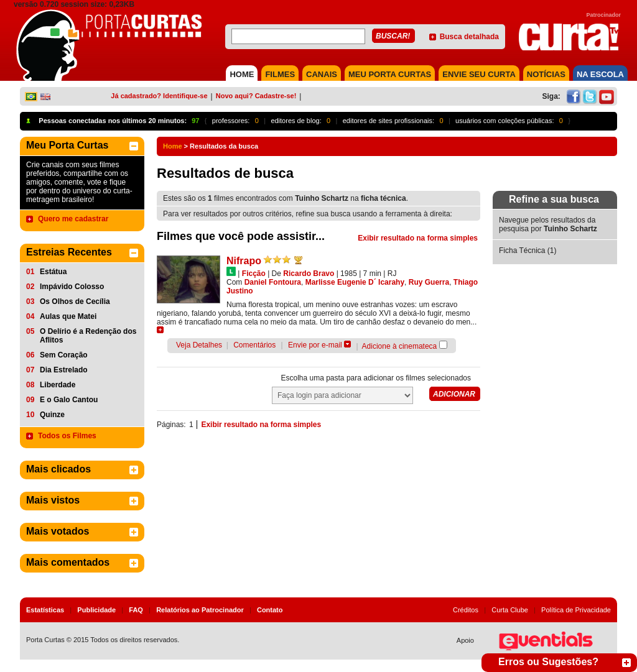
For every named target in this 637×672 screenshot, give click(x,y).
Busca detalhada (469, 37)
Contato (270, 610)
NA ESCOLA (600, 74)
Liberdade (58, 385)
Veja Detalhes (199, 345)
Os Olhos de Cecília (75, 301)
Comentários (254, 345)
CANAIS (322, 74)
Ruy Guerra (429, 282)
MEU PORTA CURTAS (390, 74)
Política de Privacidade (576, 610)
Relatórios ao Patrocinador (200, 610)
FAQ (136, 610)
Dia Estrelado (64, 370)
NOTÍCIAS (546, 74)
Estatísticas (45, 610)
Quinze (52, 415)
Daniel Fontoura (273, 282)
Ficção (254, 274)
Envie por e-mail (315, 345)
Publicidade (96, 610)
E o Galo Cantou (69, 400)
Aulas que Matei (68, 316)
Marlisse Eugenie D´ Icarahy (355, 282)
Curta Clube (510, 610)
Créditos (466, 610)
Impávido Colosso (72, 287)
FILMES (280, 74)
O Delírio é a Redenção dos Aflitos (88, 336)
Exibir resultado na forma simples (418, 238)
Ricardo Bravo (309, 274)
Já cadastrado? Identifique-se (159, 96)
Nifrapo (244, 261)
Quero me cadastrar (73, 219)
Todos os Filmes (67, 436)
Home (173, 146)
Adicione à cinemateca (400, 346)
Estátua (53, 272)
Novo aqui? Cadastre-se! (256, 96)
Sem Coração (64, 355)
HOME (242, 74)
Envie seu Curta (479, 74)
